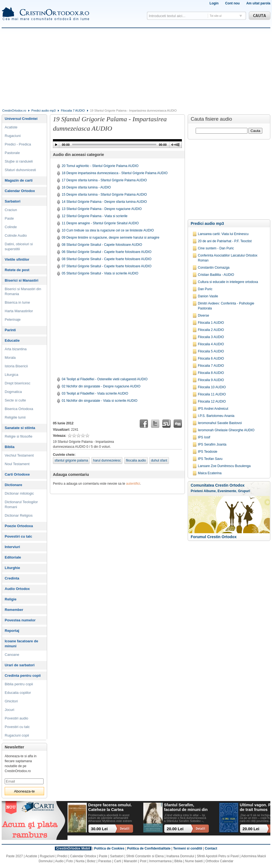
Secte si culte (15, 400)
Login (214, 3)
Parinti (10, 330)
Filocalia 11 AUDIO (212, 394)
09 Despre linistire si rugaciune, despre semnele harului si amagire (111, 238)
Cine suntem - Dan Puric (216, 248)
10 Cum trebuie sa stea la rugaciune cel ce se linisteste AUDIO (108, 230)
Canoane (12, 655)
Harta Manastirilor (19, 311)
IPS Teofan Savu (210, 459)
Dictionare (14, 485)
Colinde (11, 227)
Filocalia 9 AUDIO (211, 380)
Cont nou (232, 3)
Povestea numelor (20, 620)
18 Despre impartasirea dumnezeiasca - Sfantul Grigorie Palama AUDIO (115, 173)
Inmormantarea (160, 861)
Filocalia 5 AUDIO (211, 351)
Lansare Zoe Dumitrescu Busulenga (224, 466)
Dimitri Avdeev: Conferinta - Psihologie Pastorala (226, 306)
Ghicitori (11, 701)
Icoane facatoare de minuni (21, 644)
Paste (9, 218)
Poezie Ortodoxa (19, 526)
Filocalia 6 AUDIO (211, 358)
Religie (11, 599)
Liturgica (11, 375)
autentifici (133, 484)
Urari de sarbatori (20, 665)
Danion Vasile (208, 296)
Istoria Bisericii (16, 366)
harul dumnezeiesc (107, 460)
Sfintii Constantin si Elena (145, 856)
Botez (91, 861)
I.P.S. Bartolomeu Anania (216, 416)
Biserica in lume (17, 302)
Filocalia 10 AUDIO (212, 387)
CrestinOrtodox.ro (14, 110)
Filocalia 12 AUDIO (212, 401)
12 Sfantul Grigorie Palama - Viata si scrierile (95, 216)
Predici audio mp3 (44, 110)
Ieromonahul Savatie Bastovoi (220, 423)
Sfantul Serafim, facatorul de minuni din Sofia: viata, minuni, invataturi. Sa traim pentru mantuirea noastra (186, 808)
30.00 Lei (99, 829)
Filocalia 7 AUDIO (73, 110)
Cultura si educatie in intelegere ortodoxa (228, 282)
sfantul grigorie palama (71, 460)
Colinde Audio (16, 235)
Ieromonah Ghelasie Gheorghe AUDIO (226, 430)
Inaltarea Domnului (180, 856)
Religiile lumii (15, 417)
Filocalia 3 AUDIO (211, 337)
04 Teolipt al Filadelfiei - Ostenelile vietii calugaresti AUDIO (105, 379)
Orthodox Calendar (219, 861)
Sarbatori (13, 201)
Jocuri (10, 710)
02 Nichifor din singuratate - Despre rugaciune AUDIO (101, 386)
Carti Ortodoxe (17, 474)
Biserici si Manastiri (21, 280)
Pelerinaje (13, 320)
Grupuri (244, 491)
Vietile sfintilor (17, 259)
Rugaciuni (13, 136)
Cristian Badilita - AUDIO (216, 275)
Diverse (204, 316)
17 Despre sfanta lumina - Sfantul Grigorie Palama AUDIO (104, 180)
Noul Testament (17, 464)
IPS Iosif (204, 437)
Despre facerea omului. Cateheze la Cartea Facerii (110, 808)
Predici (62, 856)
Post (143, 861)
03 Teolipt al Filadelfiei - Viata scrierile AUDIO (95, 393)
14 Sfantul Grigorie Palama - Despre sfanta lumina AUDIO (104, 202)
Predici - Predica (18, 144)
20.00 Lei (175, 829)
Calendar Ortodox (20, 191)
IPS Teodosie (208, 452)
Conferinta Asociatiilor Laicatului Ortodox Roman (228, 258)
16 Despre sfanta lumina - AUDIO (86, 187)
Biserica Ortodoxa (19, 409)
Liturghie (12, 568)
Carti (118, 861)
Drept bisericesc (17, 383)
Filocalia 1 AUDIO (211, 323)
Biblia (10, 447)
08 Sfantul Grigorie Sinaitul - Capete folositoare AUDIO (102, 245)
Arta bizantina (16, 349)
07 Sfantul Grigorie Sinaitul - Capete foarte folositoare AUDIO (107, 266)
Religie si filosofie (18, 436)
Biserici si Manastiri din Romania (23, 291)
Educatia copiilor (18, 693)
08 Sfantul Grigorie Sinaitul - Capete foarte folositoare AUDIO (107, 259)
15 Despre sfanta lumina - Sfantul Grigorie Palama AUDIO (104, 195)
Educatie (12, 340)
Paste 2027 (14, 856)
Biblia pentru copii (19, 684)
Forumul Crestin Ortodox (214, 537)
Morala (10, 358)
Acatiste (11, 127)
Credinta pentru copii (23, 676)
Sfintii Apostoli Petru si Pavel (218, 856)
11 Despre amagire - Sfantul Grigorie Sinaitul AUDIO (100, 223)
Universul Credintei (21, 119)
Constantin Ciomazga (214, 268)
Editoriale (13, 557)
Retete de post (17, 270)
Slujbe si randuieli (19, 161)
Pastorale (12, 153)
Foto (70, 861)
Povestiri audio (16, 718)
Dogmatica (13, 392)
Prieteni (197, 491)
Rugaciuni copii (17, 735)
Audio (59, 861)
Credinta (12, 578)
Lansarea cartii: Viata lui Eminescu (223, 234)
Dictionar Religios (19, 515)
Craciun (11, 210)
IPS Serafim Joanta (212, 444)
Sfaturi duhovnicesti (20, 170)
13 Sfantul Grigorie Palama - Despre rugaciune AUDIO (102, 209)
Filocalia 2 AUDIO (211, 330)
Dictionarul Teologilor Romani (21, 504)
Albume (210, 491)
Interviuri (12, 547)
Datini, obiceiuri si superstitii (19, 246)
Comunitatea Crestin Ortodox (218, 485)
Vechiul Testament (19, 455)
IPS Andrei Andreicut (213, 409)
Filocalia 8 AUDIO (211, 373)
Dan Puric (205, 289)
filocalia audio (136, 460)
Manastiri (130, 861)
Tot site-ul (216, 16)
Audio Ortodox (17, 589)
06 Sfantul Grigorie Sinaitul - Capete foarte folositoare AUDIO (107, 252)
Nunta (80, 861)
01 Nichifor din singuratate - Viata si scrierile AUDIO (100, 401)
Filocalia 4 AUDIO (211, 344)
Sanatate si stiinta (20, 428)
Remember (14, 610)
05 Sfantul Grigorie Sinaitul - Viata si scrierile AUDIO (100, 273)
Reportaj (12, 631)
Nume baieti (194, 861)
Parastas (105, 861)
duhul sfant (159, 460)
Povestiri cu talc (18, 536)
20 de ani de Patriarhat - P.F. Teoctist (225, 241)
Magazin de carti (19, 180)
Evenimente (227, 491)
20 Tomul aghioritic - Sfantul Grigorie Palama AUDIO (100, 166)
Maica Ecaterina (210, 473)
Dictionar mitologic (19, 493)
